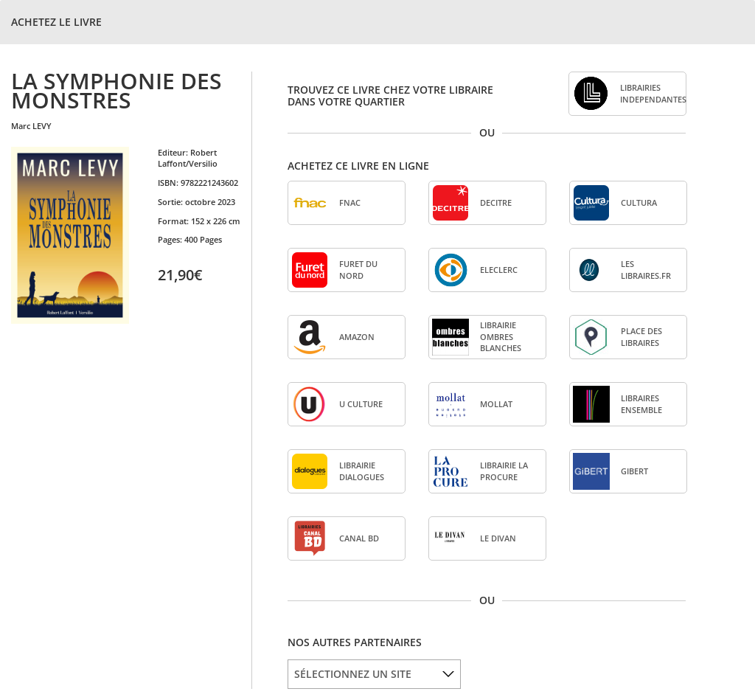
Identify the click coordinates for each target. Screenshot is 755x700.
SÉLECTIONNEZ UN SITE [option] (353, 674)
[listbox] (374, 674)
